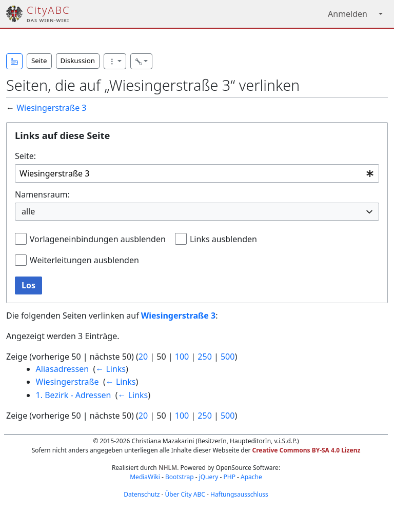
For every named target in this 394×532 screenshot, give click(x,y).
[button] (14, 61)
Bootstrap (180, 477)
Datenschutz (142, 494)
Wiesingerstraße (67, 382)
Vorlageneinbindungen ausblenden (98, 239)
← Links (111, 369)
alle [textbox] (28, 211)
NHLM (168, 468)
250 (204, 357)
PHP (229, 477)
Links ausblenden (223, 239)
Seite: (25, 156)
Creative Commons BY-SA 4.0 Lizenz (307, 450)
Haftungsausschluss (239, 494)
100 (182, 357)
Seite (39, 61)
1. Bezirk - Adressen (74, 395)
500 (228, 357)
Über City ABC (185, 494)
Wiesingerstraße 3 (51, 108)
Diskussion (78, 61)
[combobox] (197, 174)
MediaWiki (145, 477)
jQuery (209, 477)
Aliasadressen (63, 369)
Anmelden (348, 14)
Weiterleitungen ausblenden (84, 260)
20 (143, 357)
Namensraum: (42, 194)
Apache (251, 477)
